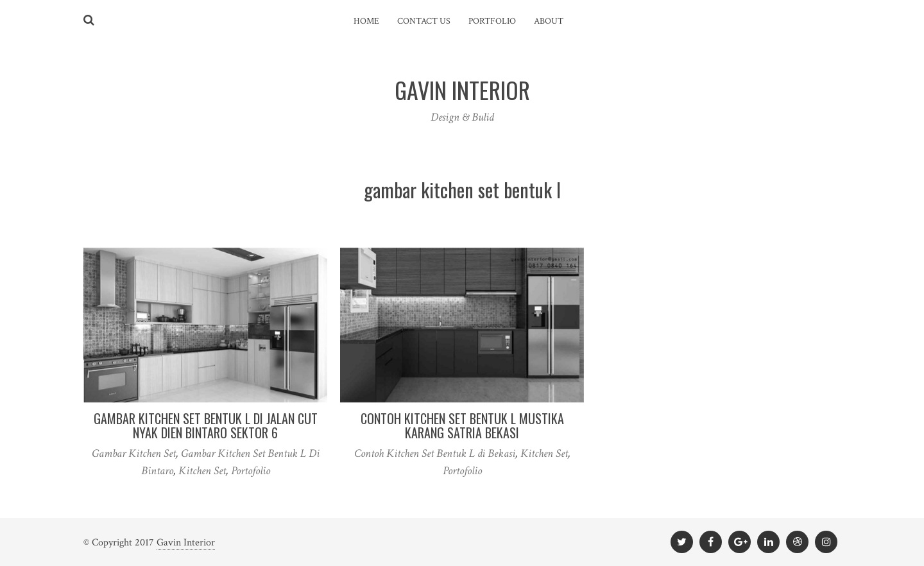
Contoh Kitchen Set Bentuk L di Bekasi (435, 453)
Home (366, 21)
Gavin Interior (186, 543)
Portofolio (251, 471)
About (549, 21)
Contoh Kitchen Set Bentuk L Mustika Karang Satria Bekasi (462, 425)
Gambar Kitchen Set (134, 453)
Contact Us (424, 21)
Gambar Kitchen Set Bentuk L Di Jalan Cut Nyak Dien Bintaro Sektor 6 (206, 425)
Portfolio (492, 21)
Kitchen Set (202, 471)
